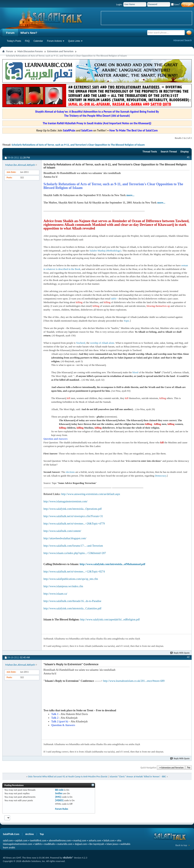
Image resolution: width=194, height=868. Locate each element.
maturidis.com (65, 844)
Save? (176, 4)
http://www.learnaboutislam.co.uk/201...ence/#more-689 (134, 681)
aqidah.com (21, 841)
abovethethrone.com (60, 841)
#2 (188, 657)
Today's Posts (14, 41)
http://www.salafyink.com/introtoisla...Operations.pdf (73, 509)
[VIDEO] (59, 800)
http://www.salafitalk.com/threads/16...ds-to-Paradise (72, 601)
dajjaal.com (81, 844)
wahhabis (125, 844)
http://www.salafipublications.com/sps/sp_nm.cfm (71, 579)
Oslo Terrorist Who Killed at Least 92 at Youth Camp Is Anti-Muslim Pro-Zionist (68, 776)
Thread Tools (150, 152)
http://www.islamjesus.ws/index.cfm (63, 586)
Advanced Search (182, 40)
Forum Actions (54, 41)
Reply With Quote (180, 653)
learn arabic (9, 848)
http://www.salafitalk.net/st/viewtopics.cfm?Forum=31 (73, 516)
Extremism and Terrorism (60, 51)
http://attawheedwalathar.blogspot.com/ (65, 538)
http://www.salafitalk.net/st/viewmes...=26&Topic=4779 (74, 524)
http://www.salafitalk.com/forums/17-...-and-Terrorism (73, 546)
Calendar (38, 41)
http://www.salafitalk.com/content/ (62, 531)
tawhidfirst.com (38, 841)
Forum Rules (62, 809)
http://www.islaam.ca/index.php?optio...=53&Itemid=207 (75, 553)
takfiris (38, 844)
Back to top (181, 845)
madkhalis (50, 844)
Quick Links (74, 41)
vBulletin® (68, 858)
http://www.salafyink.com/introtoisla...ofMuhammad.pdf (113, 564)
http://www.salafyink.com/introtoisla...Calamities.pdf (72, 608)
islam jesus (112, 844)
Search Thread (169, 152)
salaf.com (8, 841)
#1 (188, 157)
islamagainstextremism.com (18, 844)
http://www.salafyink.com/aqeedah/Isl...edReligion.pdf (110, 620)
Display (185, 152)
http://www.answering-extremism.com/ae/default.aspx (91, 494)
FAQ (27, 41)
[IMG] (58, 797)
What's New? (29, 33)
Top (189, 768)
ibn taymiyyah (97, 844)
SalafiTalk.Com (11, 834)
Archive (29, 834)
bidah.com (109, 841)
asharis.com (95, 841)
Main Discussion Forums (30, 51)
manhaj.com (80, 841)
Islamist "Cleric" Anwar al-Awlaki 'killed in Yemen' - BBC (138, 776)
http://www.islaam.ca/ (55, 594)
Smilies (59, 793)
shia (119, 841)
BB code (59, 790)
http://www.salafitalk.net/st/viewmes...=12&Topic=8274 (74, 572)
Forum (10, 33)
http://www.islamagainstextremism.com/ (65, 501)
